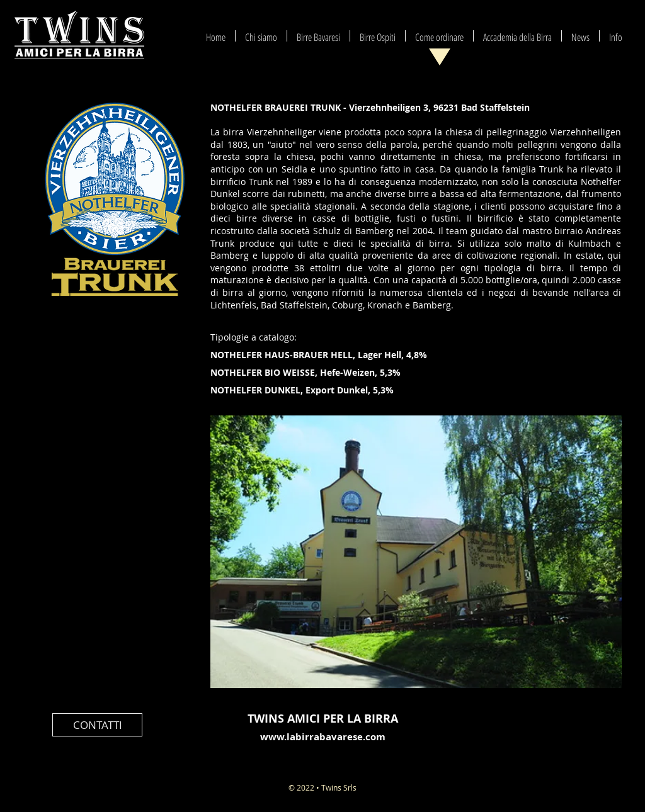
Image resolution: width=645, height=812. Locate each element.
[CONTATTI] (97, 725)
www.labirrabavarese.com (323, 737)
